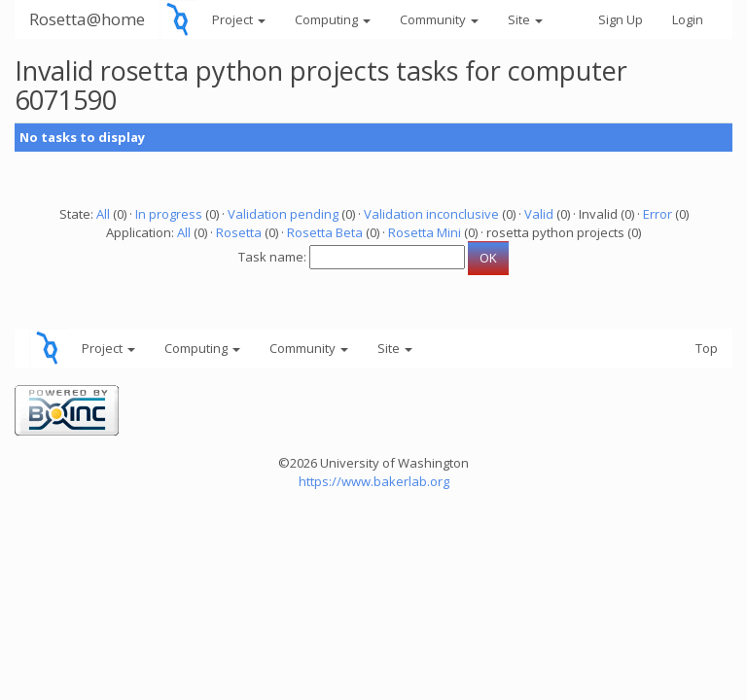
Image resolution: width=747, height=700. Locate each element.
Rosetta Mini (425, 232)
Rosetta (239, 232)
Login (688, 19)
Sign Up (621, 19)
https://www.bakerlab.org (374, 481)
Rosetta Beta (325, 232)
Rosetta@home (87, 19)
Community (439, 19)
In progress (169, 214)
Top (707, 348)
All (103, 214)
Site (525, 19)
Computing (333, 19)
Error (658, 214)
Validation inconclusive (431, 214)
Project (239, 19)
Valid (539, 214)
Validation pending (283, 214)
